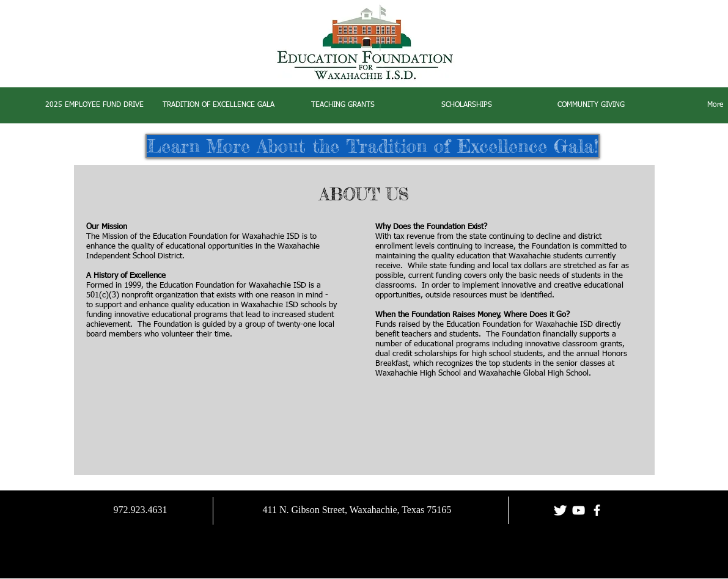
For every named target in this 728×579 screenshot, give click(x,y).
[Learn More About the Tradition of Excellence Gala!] (373, 146)
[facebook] (597, 510)
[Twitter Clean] (560, 510)
